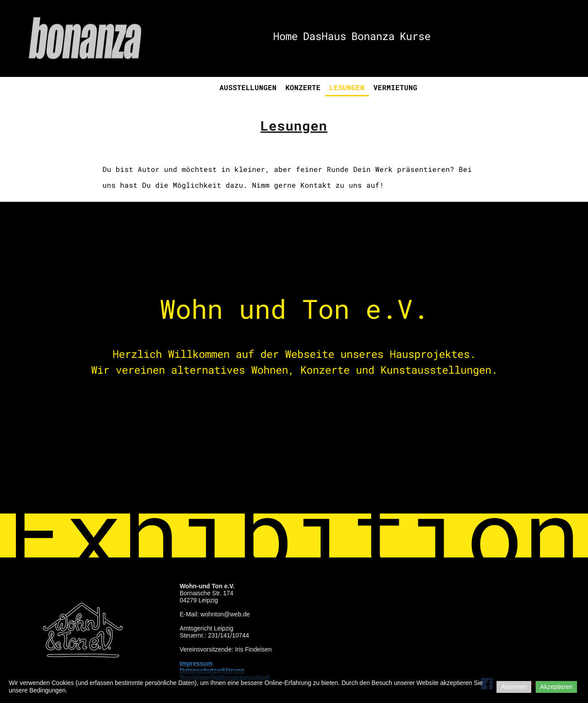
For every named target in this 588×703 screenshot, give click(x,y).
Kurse (415, 36)
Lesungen (347, 87)
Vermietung (395, 87)
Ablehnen (514, 687)
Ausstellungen (248, 87)
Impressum (196, 663)
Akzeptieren (556, 687)
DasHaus (325, 36)
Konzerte (303, 87)
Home (285, 36)
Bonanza (373, 36)
